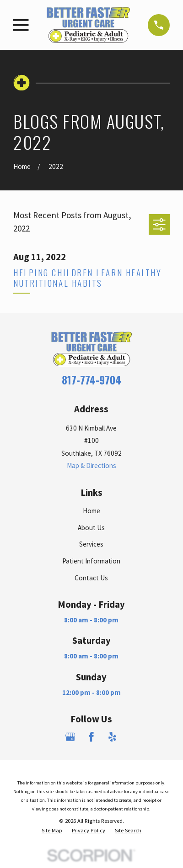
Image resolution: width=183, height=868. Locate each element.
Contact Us (91, 578)
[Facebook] (91, 737)
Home (91, 511)
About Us (91, 528)
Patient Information (91, 561)
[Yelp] (112, 737)
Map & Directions (91, 466)
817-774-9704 (91, 380)
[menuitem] (52, 831)
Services (91, 544)
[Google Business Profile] (70, 737)
